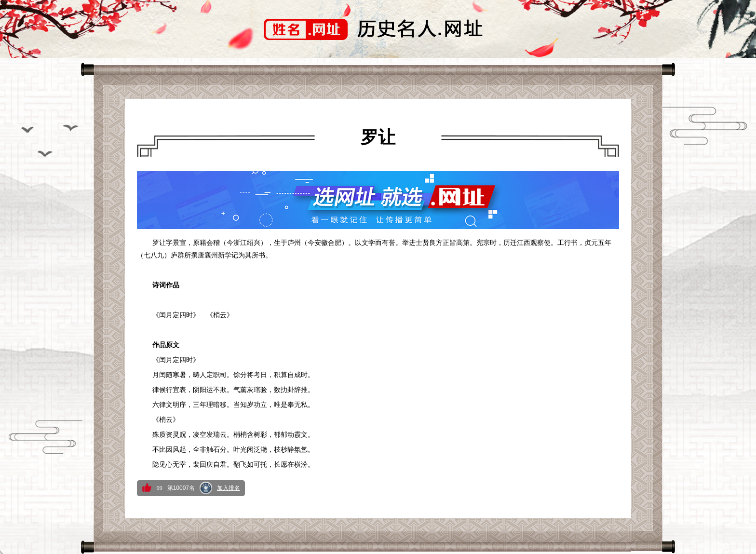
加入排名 (229, 488)
